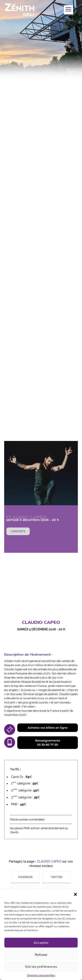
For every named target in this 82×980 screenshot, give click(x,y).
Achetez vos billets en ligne (47, 728)
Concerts (18, 531)
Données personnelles (41, 975)
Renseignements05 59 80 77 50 (48, 743)
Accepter (41, 943)
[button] (75, 894)
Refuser (41, 955)
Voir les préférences (41, 967)
